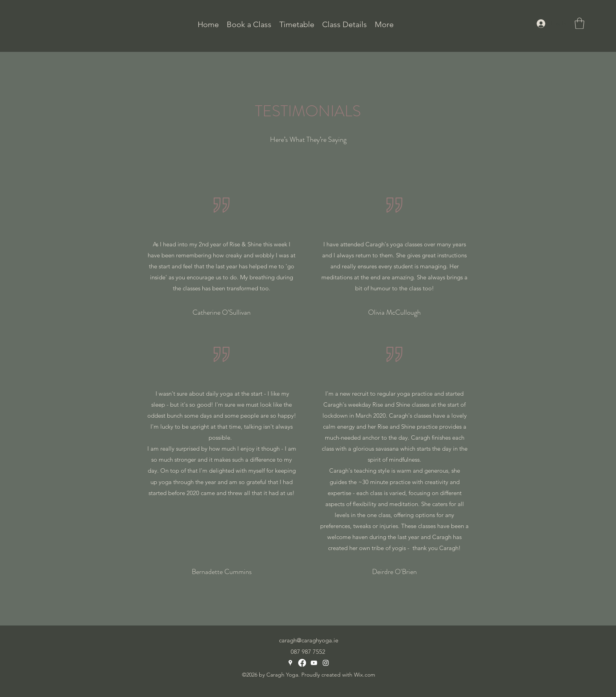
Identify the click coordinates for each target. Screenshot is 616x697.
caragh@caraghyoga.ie (309, 640)
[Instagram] (326, 663)
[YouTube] (314, 663)
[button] (345, 24)
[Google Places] (290, 663)
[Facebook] (302, 663)
